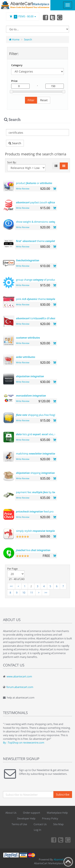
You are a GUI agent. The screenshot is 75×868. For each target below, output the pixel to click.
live (33, 550)
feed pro (35, 511)
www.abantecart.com (19, 676)
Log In (37, 830)
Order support (32, 813)
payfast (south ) (36, 202)
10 (24, 593)
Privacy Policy (50, 818)
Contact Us (40, 824)
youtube (60, 17)
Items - (23, 17)
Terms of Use (19, 824)
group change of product (36, 280)
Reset (44, 100)
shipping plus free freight (37, 415)
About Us (11, 813)
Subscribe (63, 794)
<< (11, 586)
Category (17, 65)
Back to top (68, 862)
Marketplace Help (57, 813)
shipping (35, 473)
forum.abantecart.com (20, 687)
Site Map (58, 824)
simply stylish (37, 531)
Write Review (23, 189)
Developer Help (26, 818)
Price (14, 81)
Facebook (45, 17)
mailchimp (36, 454)
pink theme (37, 299)
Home (14, 39)
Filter (31, 100)
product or (34, 183)
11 (32, 593)
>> (46, 593)
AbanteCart (60, 859)
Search (28, 39)
